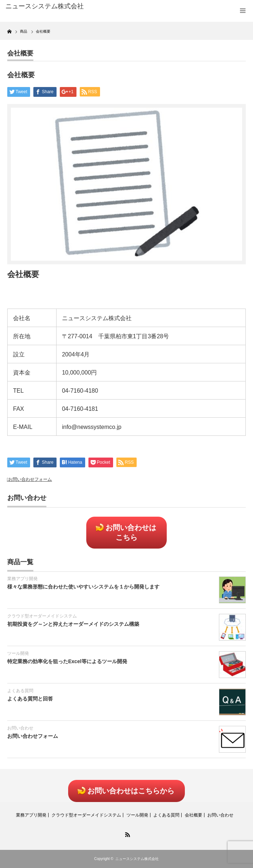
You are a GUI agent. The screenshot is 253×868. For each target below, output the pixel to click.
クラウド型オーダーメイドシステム (42, 616)
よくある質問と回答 (30, 699)
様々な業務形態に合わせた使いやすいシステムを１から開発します (83, 587)
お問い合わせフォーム (30, 479)
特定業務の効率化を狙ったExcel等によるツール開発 (67, 661)
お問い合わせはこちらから (131, 791)
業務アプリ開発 (22, 579)
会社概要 (20, 53)
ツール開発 (18, 653)
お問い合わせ (20, 728)
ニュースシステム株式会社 (137, 859)
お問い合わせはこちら (131, 532)
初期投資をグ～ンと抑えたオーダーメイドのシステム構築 (73, 624)
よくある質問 (20, 691)
